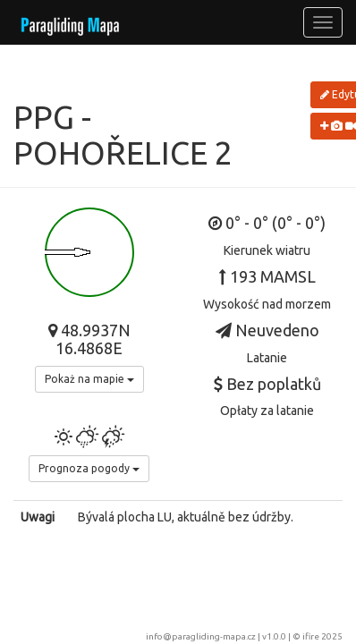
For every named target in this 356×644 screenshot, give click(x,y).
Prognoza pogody (89, 468)
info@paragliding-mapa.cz (201, 636)
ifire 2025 (322, 636)
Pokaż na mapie (89, 379)
